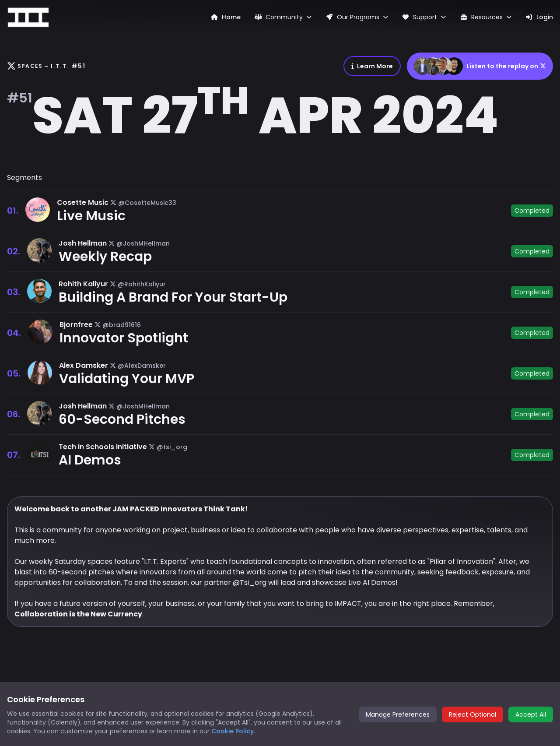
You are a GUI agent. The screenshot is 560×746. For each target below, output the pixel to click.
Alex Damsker (84, 365)
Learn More (372, 66)
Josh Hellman (83, 243)
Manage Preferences (398, 714)
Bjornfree (76, 325)
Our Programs (357, 17)
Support (424, 17)
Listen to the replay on (480, 66)
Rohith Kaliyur (83, 284)
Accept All (531, 714)
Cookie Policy (233, 731)
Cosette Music (83, 202)
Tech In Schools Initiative (103, 447)
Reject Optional (472, 714)
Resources (486, 17)
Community (283, 17)
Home (226, 17)
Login (539, 17)
